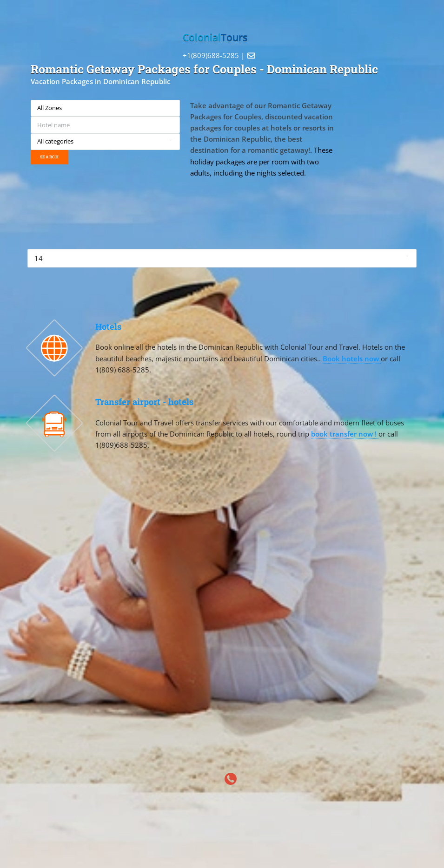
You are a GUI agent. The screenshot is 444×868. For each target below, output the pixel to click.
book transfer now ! (345, 434)
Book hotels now (352, 359)
